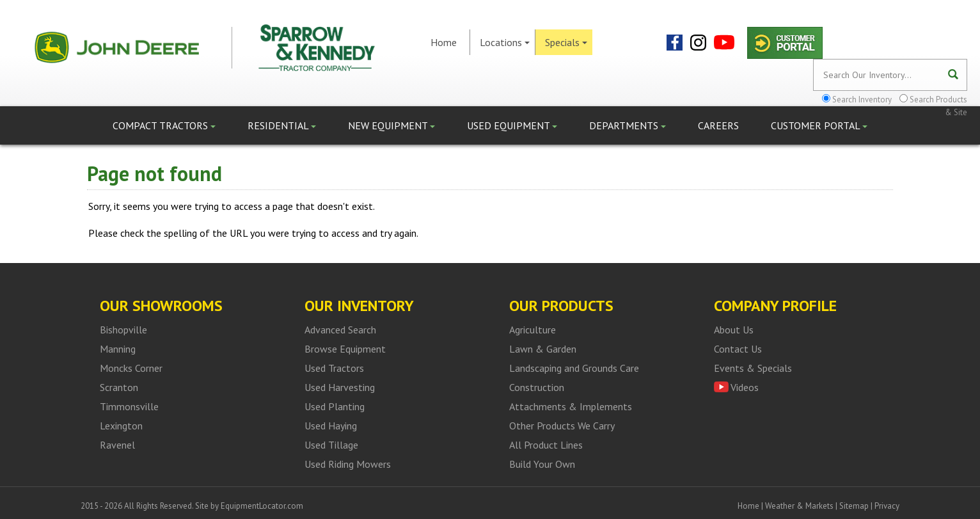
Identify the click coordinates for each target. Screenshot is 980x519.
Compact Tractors (164, 125)
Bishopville (123, 330)
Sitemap (854, 506)
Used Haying (331, 426)
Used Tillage (331, 445)
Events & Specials (753, 368)
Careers (718, 125)
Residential (282, 125)
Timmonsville (129, 406)
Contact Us (738, 349)
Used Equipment (512, 125)
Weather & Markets (799, 506)
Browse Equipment (345, 349)
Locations (505, 42)
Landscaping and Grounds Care (574, 368)
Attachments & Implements (571, 406)
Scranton (119, 387)
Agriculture (533, 330)
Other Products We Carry (562, 426)
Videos (745, 387)
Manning (118, 349)
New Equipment (391, 125)
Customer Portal (819, 125)
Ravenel (117, 445)
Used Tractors (334, 368)
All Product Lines (546, 445)
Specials (566, 42)
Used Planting (335, 406)
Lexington (121, 426)
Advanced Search (340, 330)
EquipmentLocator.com (262, 506)
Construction (537, 387)
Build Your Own (542, 464)
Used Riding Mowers (348, 464)
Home (444, 42)
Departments (628, 125)
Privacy (887, 506)
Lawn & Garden (543, 349)
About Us (734, 330)
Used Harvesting (340, 387)
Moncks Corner (131, 368)
